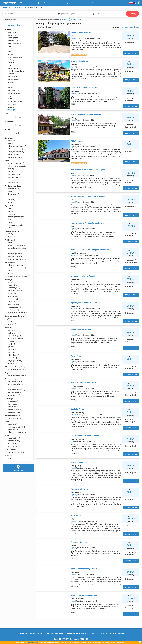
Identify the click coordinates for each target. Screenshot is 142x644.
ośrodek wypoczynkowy (14, 71)
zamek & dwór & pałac (14, 101)
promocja (8, 129)
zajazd (8, 99)
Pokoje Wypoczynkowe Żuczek (84, 382)
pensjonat (10, 74)
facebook (22, 633)
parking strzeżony (14, 174)
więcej (73, 105)
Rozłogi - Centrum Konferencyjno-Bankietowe (90, 250)
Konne (73, 441)
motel (8, 65)
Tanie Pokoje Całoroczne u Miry (84, 88)
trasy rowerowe (13, 307)
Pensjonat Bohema (79, 542)
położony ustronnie (14, 410)
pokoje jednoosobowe (15, 152)
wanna (10, 237)
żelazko (10, 202)
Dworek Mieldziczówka (80, 61)
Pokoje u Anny (77, 462)
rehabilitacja (12, 180)
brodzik (10, 333)
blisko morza (12, 407)
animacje (11, 330)
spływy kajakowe (13, 304)
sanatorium (10, 82)
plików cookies (33, 642)
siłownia (10, 324)
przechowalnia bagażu (15, 268)
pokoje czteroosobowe (15, 146)
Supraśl (73, 67)
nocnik (10, 344)
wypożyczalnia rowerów (16, 313)
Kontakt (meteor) (36, 633)
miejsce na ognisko (14, 225)
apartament (10, 35)
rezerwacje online (12, 25)
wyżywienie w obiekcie (15, 259)
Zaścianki (74, 38)
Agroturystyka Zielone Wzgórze (84, 303)
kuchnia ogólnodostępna (16, 217)
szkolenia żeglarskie (14, 418)
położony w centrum (14, 412)
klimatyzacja (12, 194)
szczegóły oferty (131, 53)
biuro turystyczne (12, 38)
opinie (137, 27)
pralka (10, 234)
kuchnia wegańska (14, 251)
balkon (10, 191)
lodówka (10, 222)
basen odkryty (12, 288)
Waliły (73, 255)
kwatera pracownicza (13, 57)
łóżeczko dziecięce (14, 341)
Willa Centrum (77, 141)
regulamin (49, 633)
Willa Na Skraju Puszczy (81, 32)
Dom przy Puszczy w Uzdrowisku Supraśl (88, 170)
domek (9, 46)
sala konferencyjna (14, 384)
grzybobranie (12, 293)
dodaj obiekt (103, 633)
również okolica (9, 19)
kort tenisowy (12, 299)
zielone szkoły (12, 395)
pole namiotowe (12, 79)
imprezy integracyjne (15, 381)
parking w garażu (13, 177)
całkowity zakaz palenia (16, 166)
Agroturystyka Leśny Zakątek (83, 276)
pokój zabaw (12, 355)
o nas (82, 633)
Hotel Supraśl (76, 515)
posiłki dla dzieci (13, 256)
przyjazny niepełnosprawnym (17, 369)
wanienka (11, 363)
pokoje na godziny (14, 265)
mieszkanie (10, 63)
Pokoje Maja (76, 356)
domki (10, 143)
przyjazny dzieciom (14, 361)
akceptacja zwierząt (14, 163)
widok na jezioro (13, 441)
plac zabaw (11, 352)
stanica (9, 88)
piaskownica (12, 350)
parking (10, 172)
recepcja (10, 271)
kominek (10, 214)
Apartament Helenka (79, 489)
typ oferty (8, 29)
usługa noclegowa (12, 93)
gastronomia (11, 104)
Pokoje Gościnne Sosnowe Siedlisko (86, 114)
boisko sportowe (13, 291)
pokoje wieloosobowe (15, 157)
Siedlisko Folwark (78, 409)
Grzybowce (74, 282)
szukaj (132, 14)
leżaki (9, 220)
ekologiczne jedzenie (15, 245)
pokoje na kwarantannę (15, 432)
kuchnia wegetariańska (15, 254)
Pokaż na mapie (18, 468)
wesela (10, 387)
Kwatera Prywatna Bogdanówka (84, 595)
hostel (8, 49)
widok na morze (13, 446)
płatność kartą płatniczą (16, 452)
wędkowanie (12, 310)
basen (10, 282)
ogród (10, 228)
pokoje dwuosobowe (15, 149)
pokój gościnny (11, 77)
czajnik (10, 208)
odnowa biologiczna (13, 68)
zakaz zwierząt (13, 183)
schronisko (10, 85)
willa (8, 96)
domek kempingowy (13, 43)
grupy (9, 458)
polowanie (11, 302)
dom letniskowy (12, 41)
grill (9, 211)
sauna (10, 321)
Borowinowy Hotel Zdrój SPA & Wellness (88, 196)
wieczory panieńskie (14, 392)
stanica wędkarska (13, 90)
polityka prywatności (69, 633)
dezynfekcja (12, 424)
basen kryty (11, 285)
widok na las (12, 444)
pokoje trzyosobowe (14, 154)
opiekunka (11, 347)
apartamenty (12, 141)
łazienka (10, 197)
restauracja (10, 107)
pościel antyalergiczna (15, 375)
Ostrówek (74, 308)
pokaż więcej (10, 110)
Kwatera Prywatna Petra (81, 329)
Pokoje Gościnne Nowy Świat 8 (84, 569)
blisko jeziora (12, 401)
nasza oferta (91, 633)
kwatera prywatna (12, 60)
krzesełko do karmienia (15, 339)
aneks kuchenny (13, 189)
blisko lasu (11, 404)
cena (6, 113)
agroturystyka (11, 32)
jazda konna (12, 296)
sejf (9, 273)
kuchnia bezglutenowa (15, 248)
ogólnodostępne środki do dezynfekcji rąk (15, 428)
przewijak (11, 358)
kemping (9, 54)
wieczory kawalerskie (15, 390)
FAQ (56, 633)
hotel (8, 52)
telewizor (11, 200)
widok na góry (12, 438)
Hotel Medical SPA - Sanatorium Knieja (87, 223)
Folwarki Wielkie (76, 415)
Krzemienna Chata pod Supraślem (85, 436)
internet (10, 169)
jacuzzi (10, 319)
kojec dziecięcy (13, 336)
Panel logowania (117, 633)
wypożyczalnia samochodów (17, 276)
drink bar (11, 243)
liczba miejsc (9, 121)
